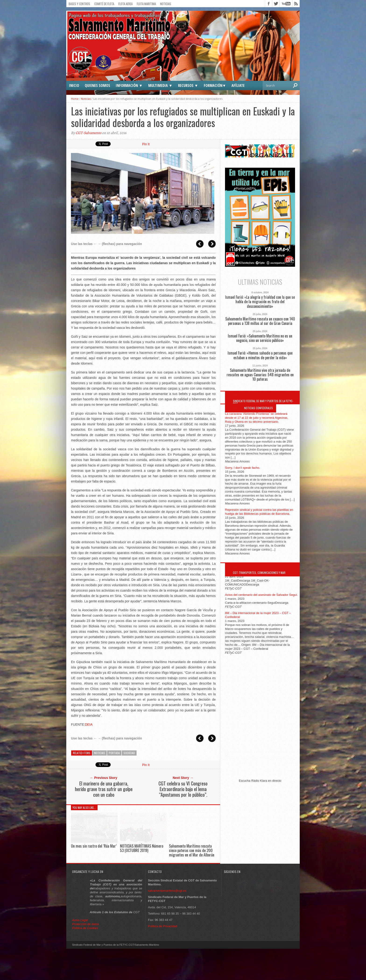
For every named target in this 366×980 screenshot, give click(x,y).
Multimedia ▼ (160, 85)
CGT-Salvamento (88, 133)
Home (75, 99)
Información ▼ (129, 85)
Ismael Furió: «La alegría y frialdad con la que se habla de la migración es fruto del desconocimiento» (260, 302)
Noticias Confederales (259, 408)
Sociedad (129, 753)
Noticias (166, 4)
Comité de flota (104, 4)
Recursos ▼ (188, 85)
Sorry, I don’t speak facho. (243, 468)
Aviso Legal (80, 951)
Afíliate (238, 85)
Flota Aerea (125, 4)
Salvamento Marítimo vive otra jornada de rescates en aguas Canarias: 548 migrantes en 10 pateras (260, 375)
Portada (114, 753)
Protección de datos (86, 955)
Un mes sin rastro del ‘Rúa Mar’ (94, 846)
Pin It (146, 144)
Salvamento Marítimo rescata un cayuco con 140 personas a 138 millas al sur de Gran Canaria (260, 321)
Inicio (74, 85)
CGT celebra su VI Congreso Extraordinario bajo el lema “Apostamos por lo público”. (183, 789)
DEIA (89, 724)
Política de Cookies (85, 959)
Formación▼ (215, 85)
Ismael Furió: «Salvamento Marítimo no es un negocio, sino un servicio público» (260, 338)
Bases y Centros (79, 4)
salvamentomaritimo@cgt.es (167, 922)
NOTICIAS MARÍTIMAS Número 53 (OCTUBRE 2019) (142, 848)
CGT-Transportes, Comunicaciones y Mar (259, 573)
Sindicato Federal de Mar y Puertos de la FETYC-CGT (263, 402)
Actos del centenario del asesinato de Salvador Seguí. (261, 595)
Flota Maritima (146, 4)
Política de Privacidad (163, 957)
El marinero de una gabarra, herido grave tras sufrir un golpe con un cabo (104, 789)
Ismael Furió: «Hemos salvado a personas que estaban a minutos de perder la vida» (260, 355)
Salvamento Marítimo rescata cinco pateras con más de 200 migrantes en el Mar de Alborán (192, 850)
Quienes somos (97, 85)
